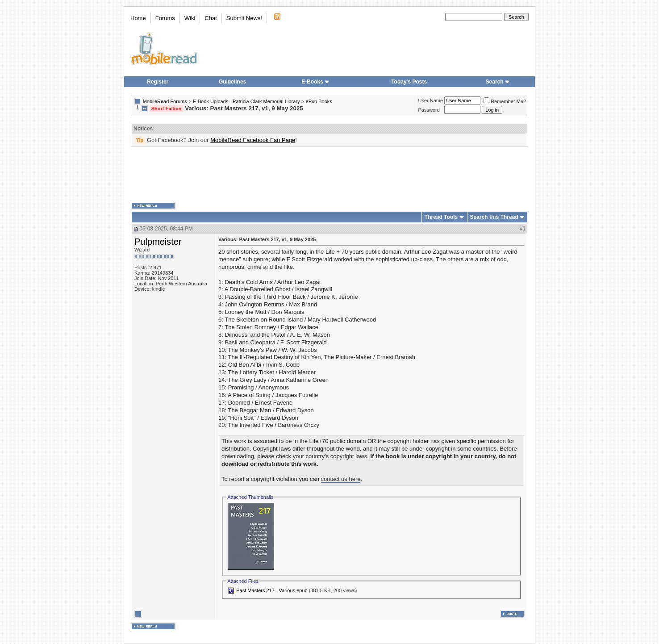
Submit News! (244, 18)
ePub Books (319, 101)
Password (429, 110)
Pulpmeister (158, 242)
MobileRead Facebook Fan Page (253, 140)
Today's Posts (409, 82)
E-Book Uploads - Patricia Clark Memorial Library (246, 101)
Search (498, 82)
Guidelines (232, 82)
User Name (431, 100)
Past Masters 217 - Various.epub (272, 590)
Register (158, 82)
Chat (211, 18)
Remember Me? (505, 101)
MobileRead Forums (165, 101)
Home (138, 18)
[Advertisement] (329, 175)
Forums (165, 18)
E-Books (315, 82)
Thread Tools (441, 217)
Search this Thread (494, 217)
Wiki (190, 18)
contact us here (341, 479)
